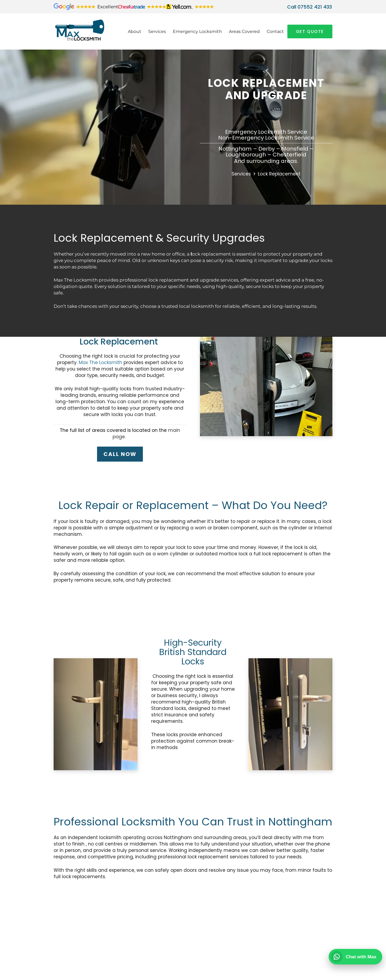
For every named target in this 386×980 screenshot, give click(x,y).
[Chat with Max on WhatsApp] (355, 957)
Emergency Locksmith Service (266, 132)
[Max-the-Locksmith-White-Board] (84, 32)
